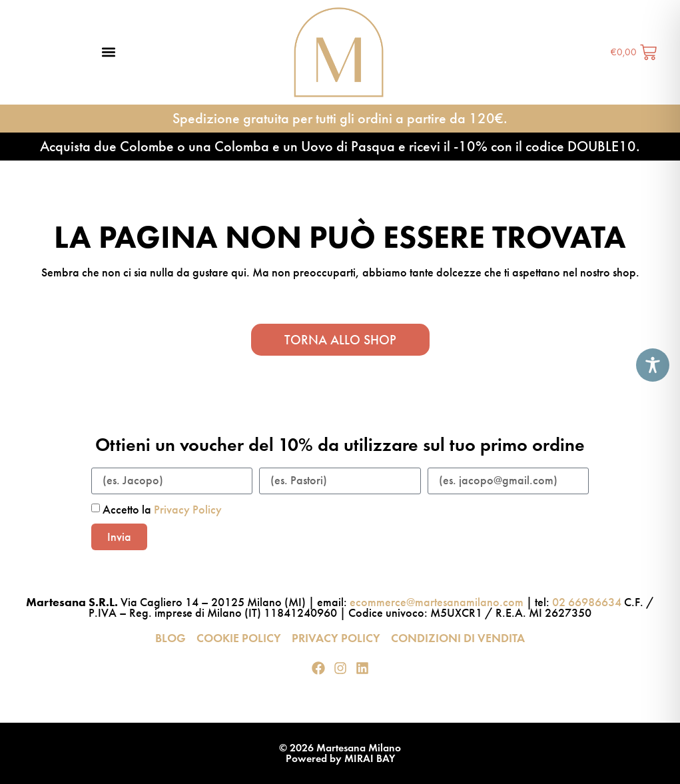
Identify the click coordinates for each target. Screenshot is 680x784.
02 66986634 (587, 602)
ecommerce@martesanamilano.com (437, 602)
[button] (108, 52)
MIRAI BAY (370, 758)
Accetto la (162, 510)
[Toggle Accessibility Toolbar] (653, 365)
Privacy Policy (188, 510)
